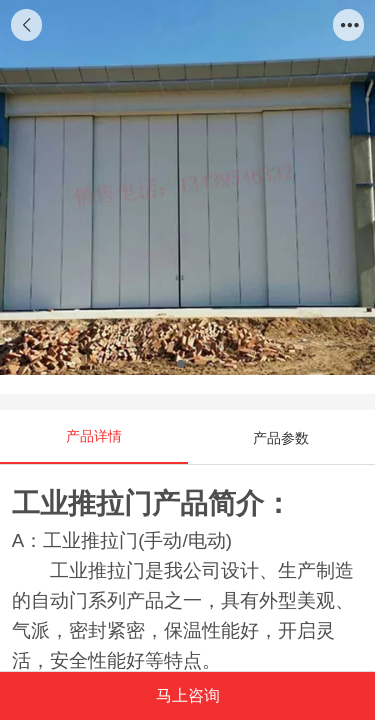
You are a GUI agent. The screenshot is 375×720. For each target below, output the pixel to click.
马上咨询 (188, 695)
